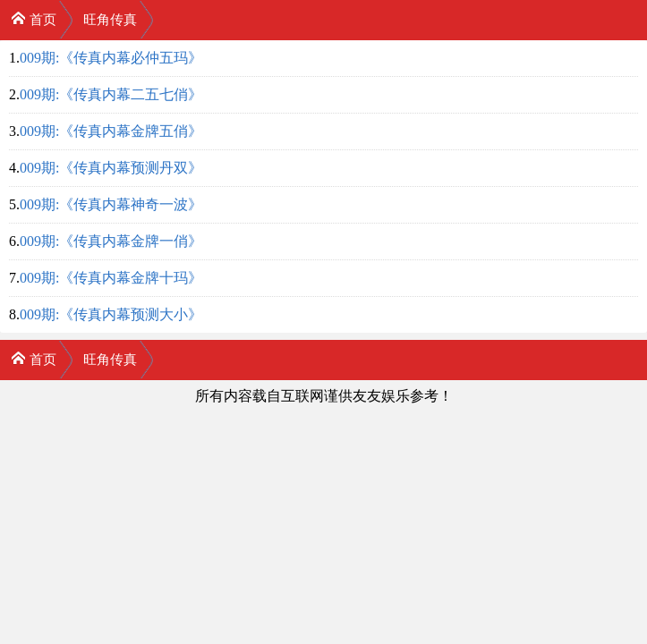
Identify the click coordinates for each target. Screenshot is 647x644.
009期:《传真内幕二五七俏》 (111, 94)
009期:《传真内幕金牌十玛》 (111, 278)
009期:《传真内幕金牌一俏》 (111, 241)
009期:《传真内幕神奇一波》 (111, 204)
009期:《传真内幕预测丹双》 (111, 168)
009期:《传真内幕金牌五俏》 (111, 131)
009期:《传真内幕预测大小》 (111, 314)
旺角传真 (110, 20)
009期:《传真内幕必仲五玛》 (111, 58)
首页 (34, 18)
